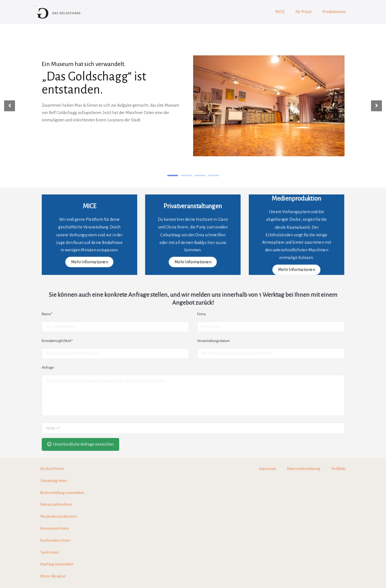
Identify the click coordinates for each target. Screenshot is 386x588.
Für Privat (303, 12)
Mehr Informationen (89, 262)
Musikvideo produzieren (59, 517)
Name (47, 314)
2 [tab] (186, 175)
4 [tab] (214, 175)
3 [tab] (200, 175)
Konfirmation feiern (55, 541)
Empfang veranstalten (57, 564)
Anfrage (48, 368)
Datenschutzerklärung (304, 469)
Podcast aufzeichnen (56, 505)
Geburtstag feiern (54, 481)
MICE (280, 12)
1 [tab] (173, 175)
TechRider (339, 469)
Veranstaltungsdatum (213, 341)
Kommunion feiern (55, 529)
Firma (201, 314)
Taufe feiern (50, 553)
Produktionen (334, 12)
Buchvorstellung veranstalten (62, 493)
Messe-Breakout (53, 576)
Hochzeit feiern (52, 469)
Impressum (268, 469)
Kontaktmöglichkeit (57, 341)
